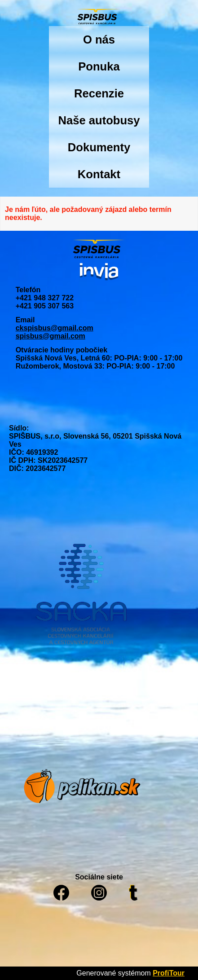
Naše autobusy (99, 120)
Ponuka (99, 66)
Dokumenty (99, 147)
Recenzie (99, 93)
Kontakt (99, 174)
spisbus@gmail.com (51, 336)
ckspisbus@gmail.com (55, 328)
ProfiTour (169, 973)
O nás (99, 40)
